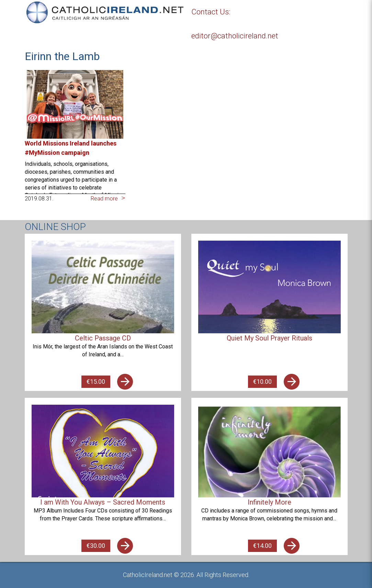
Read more (104, 199)
